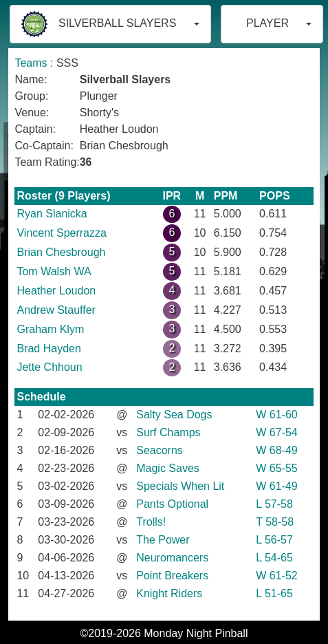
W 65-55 (276, 468)
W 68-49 (276, 450)
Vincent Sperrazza (61, 233)
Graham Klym (50, 329)
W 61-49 (276, 486)
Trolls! (151, 522)
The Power (163, 540)
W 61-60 (276, 415)
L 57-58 (274, 504)
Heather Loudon (56, 291)
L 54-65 (274, 558)
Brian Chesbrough (61, 252)
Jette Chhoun (49, 367)
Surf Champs (168, 432)
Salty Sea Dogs (174, 415)
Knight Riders (169, 593)
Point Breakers (172, 576)
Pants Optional (172, 504)
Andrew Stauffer (56, 310)
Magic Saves (168, 468)
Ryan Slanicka (52, 214)
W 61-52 (276, 576)
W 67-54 (276, 432)
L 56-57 (274, 540)
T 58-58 (275, 522)
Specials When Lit (180, 486)
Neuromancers (172, 558)
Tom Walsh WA (54, 271)
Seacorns (160, 450)
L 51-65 (274, 593)
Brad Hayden (48, 348)
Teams (31, 63)
